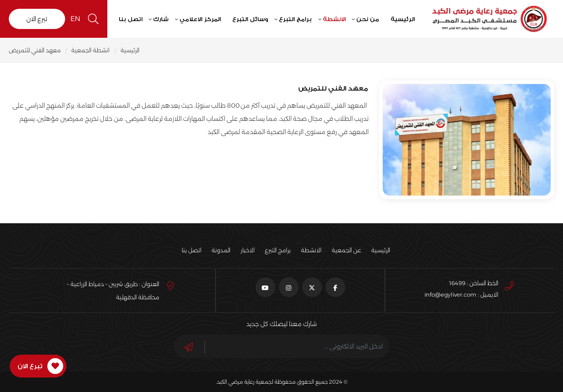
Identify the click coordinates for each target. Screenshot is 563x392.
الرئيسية (403, 19)
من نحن (369, 19)
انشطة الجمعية (91, 50)
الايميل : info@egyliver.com (461, 294)
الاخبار (248, 250)
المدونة (221, 250)
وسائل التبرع (251, 19)
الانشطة (335, 19)
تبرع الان (37, 19)
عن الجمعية (346, 250)
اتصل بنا (131, 19)
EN (76, 19)
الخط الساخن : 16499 (474, 283)
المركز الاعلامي (201, 19)
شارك (162, 19)
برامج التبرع (296, 19)
